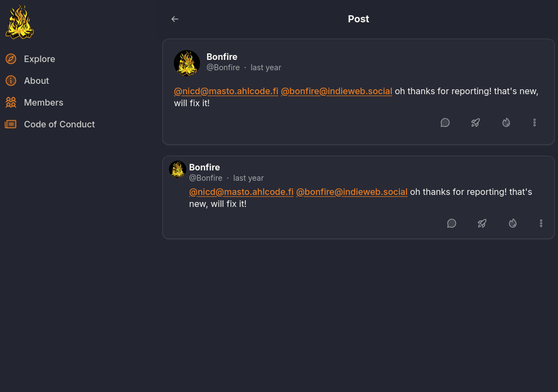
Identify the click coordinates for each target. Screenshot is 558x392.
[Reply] (445, 122)
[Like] (506, 122)
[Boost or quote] (476, 122)
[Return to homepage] (20, 22)
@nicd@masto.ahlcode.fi (226, 91)
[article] (359, 92)
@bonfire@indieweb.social (336, 91)
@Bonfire (223, 67)
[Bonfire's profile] (187, 63)
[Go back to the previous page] (175, 19)
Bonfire (222, 57)
